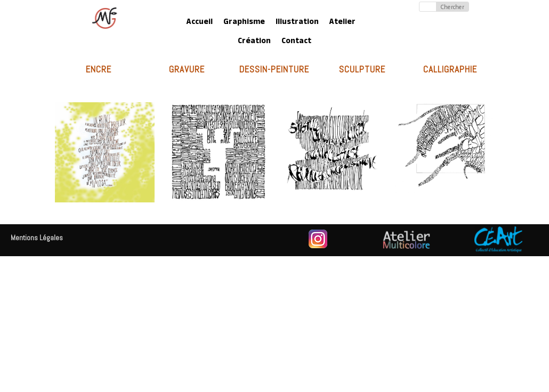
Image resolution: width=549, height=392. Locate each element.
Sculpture (362, 69)
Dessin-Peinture (274, 69)
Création (254, 42)
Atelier (342, 23)
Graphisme (244, 23)
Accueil (200, 23)
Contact (296, 42)
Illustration (297, 23)
